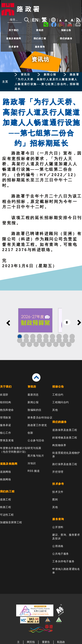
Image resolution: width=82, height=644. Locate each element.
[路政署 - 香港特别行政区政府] (41, 9)
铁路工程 (5, 507)
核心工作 (5, 433)
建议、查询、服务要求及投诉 (66, 537)
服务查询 (40, 47)
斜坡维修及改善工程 (65, 438)
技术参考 (14, 47)
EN (35, 20)
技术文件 (58, 492)
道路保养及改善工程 (65, 430)
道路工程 (5, 500)
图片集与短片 (36, 456)
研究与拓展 (34, 448)
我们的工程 (40, 38)
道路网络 (5, 472)
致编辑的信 (34, 410)
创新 (30, 433)
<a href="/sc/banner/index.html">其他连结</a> (41, 325)
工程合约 (58, 395)
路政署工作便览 (37, 425)
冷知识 (32, 463)
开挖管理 (58, 472)
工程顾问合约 (61, 402)
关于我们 (14, 30)
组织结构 (5, 402)
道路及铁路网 (14, 38)
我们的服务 (66, 38)
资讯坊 (40, 30)
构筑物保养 (59, 445)
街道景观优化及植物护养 (66, 455)
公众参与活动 (36, 440)
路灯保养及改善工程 (65, 464)
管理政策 (5, 418)
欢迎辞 (4, 395)
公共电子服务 (61, 554)
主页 (5, 82)
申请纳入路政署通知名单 (66, 571)
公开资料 (58, 527)
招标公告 (66, 30)
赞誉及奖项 (7, 440)
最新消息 (33, 395)
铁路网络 (5, 479)
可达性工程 (7, 515)
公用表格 (58, 546)
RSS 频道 (34, 471)
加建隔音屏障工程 (11, 522)
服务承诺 (5, 425)
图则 (55, 500)
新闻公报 (50, 75)
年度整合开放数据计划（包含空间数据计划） (14, 450)
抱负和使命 (7, 410)
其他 (55, 410)
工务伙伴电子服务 (63, 561)
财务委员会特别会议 (40, 418)
